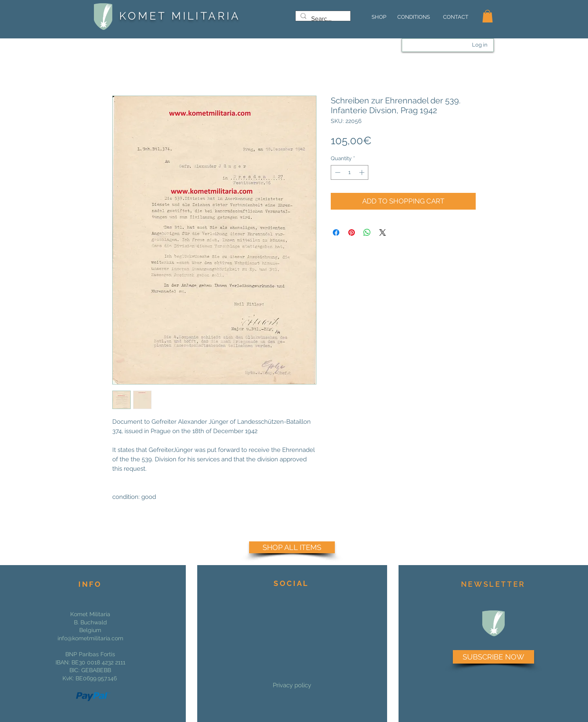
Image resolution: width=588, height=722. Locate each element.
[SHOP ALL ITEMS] (292, 547)
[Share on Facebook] (336, 232)
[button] (488, 16)
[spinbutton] (350, 172)
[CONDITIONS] (413, 17)
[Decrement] (337, 172)
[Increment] (363, 172)
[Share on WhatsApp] (367, 232)
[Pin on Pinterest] (352, 232)
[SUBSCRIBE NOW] (493, 657)
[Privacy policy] (292, 685)
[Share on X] (383, 232)
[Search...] (322, 19)
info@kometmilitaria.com (90, 638)
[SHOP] (379, 17)
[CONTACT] (455, 17)
